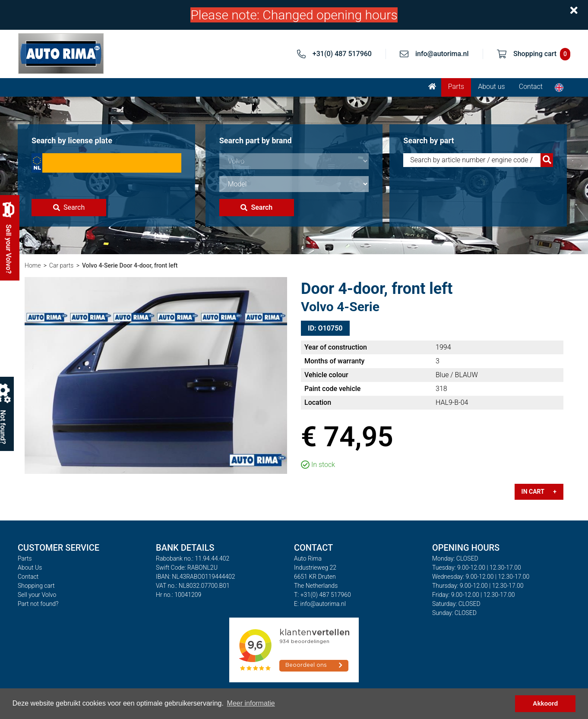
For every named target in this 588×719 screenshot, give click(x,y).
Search (69, 207)
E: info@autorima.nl (320, 604)
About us (492, 87)
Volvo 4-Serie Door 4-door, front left (130, 265)
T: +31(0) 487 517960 (322, 595)
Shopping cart (36, 586)
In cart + (539, 492)
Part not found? (38, 604)
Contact (531, 87)
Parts (456, 87)
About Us (30, 568)
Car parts (62, 265)
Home (33, 265)
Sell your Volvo (37, 595)
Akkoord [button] (545, 703)
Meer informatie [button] (251, 703)
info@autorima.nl (442, 54)
